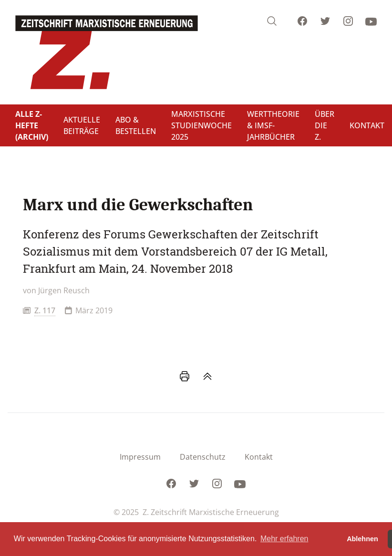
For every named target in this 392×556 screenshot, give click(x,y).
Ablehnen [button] (362, 539)
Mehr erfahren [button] (284, 539)
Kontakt (259, 457)
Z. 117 (45, 310)
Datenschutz (203, 457)
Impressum (140, 457)
